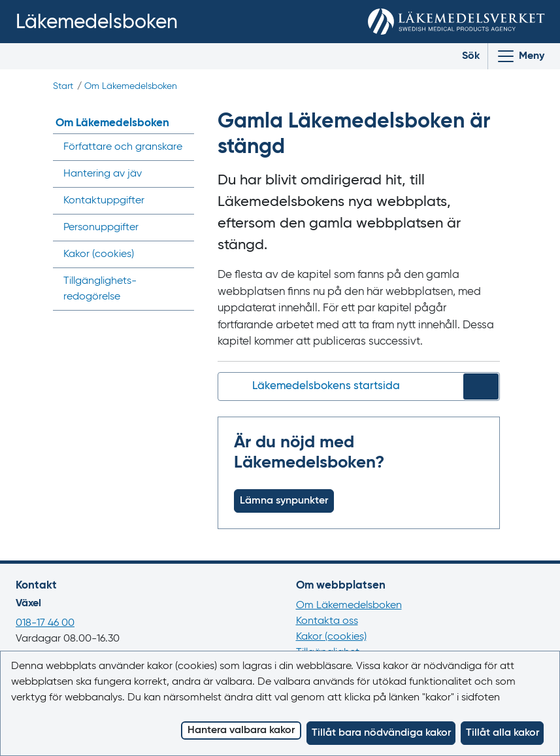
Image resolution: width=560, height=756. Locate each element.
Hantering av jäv (103, 174)
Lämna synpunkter (284, 501)
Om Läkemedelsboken (131, 86)
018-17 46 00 (45, 623)
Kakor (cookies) (331, 637)
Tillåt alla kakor (502, 733)
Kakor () (99, 254)
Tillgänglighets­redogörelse (100, 289)
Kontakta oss (327, 621)
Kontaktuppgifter (104, 201)
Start (63, 86)
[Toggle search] (461, 56)
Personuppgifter (101, 228)
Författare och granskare (123, 147)
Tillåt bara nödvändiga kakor (381, 733)
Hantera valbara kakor (241, 730)
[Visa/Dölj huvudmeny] (520, 56)
